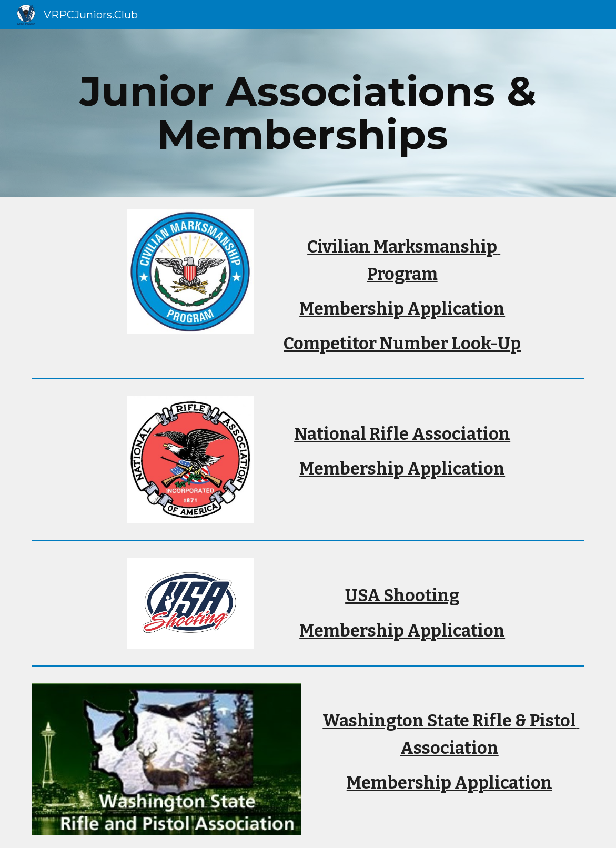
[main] (308, 113)
